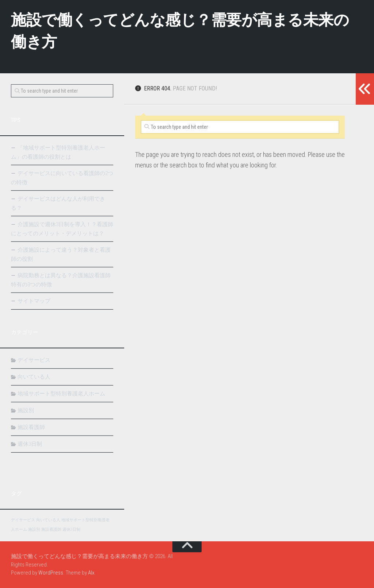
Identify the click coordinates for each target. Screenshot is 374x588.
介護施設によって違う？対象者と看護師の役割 (61, 254)
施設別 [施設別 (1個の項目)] (34, 529)
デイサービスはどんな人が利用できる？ (58, 203)
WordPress (51, 573)
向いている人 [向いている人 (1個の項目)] (48, 520)
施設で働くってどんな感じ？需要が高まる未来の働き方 (180, 31)
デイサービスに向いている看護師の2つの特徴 (62, 178)
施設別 (26, 410)
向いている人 (34, 377)
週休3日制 (30, 444)
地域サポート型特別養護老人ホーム (61, 394)
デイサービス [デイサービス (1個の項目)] (23, 520)
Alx (91, 573)
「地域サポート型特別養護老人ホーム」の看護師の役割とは (58, 152)
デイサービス (34, 360)
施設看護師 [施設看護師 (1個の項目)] (51, 529)
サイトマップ (34, 301)
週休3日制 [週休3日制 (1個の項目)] (71, 529)
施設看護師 (31, 427)
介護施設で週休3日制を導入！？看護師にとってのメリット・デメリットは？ (62, 229)
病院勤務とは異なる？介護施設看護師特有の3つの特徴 (61, 280)
